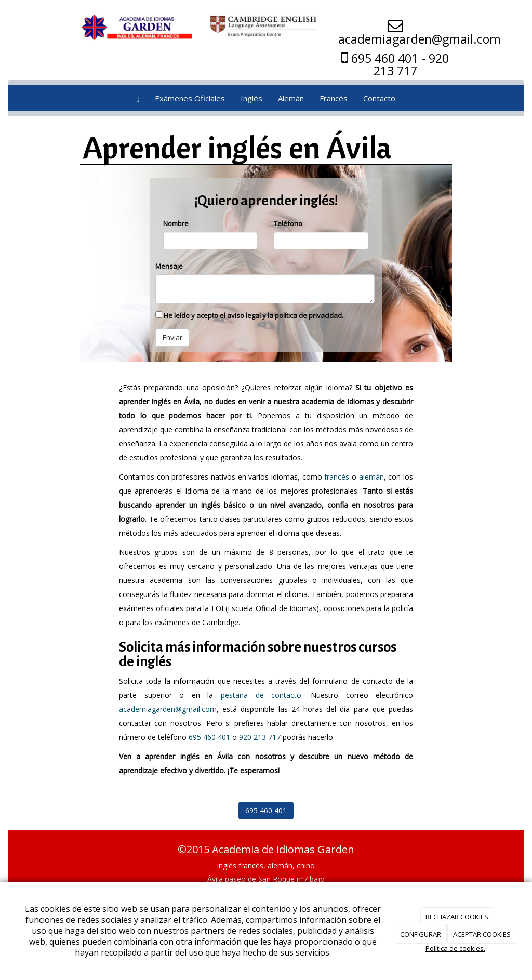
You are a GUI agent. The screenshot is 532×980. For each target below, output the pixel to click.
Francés (334, 98)
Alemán (291, 98)
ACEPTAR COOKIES (482, 934)
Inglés (251, 98)
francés (337, 477)
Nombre (176, 223)
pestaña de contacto (261, 695)
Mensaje (169, 266)
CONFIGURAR (421, 934)
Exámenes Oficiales (190, 98)
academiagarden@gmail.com (168, 709)
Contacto (379, 98)
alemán (371, 477)
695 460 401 (209, 737)
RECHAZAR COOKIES (457, 917)
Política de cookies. (455, 948)
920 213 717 (260, 737)
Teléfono (288, 223)
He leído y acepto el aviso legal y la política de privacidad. (249, 315)
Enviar (172, 337)
